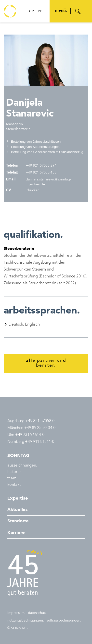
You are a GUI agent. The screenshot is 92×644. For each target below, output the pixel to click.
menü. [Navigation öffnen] (61, 11)
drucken (33, 190)
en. (41, 11)
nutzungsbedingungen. (26, 621)
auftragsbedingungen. (64, 621)
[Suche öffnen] (78, 11)
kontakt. (14, 485)
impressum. (16, 613)
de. (32, 11)
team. (12, 478)
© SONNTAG (18, 628)
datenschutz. (38, 613)
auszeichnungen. (22, 466)
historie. (14, 472)
